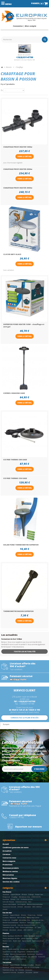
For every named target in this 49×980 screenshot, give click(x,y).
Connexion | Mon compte (25, 26)
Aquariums (6, 894)
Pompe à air (6, 897)
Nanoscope (31, 923)
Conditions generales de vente (16, 848)
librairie (5, 943)
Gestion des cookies (11, 882)
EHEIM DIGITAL (36, 897)
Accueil (6, 844)
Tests (30, 902)
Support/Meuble (15, 894)
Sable (39, 927)
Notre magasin (9, 861)
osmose (38, 923)
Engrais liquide (26, 941)
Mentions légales (10, 878)
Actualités (7, 851)
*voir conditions (16, 669)
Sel (35, 927)
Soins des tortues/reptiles (32, 967)
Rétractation (8, 875)
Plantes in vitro (7, 941)
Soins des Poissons (8, 902)
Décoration (28, 907)
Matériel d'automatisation (35, 904)
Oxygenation (21, 952)
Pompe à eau (39, 894)
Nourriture (6, 899)
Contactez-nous (9, 858)
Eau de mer (7, 913)
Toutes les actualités (25, 651)
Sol (29, 957)
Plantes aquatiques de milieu (11, 938)
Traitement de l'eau (21, 902)
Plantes (6, 933)
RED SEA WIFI (21, 918)
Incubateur (21, 972)
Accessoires (42, 957)
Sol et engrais (21, 904)
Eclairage (31, 894)
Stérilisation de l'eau (27, 899)
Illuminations (31, 954)
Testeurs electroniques (9, 904)
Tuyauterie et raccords (9, 907)
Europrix (6, 724)
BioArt (15, 941)
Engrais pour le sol (38, 941)
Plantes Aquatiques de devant (33, 936)
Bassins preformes (13, 949)
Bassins (6, 947)
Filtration (24, 894)
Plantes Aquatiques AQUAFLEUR (12, 936)
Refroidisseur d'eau (24, 897)
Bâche (5, 949)
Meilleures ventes (10, 871)
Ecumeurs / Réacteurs (9, 918)
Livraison (6, 854)
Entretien (20, 907)
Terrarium (7, 962)
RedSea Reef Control (33, 918)
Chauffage (14, 897)
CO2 (18, 899)
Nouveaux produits (11, 868)
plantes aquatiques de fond (29, 938)
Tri (2, 90)
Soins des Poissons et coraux (26, 925)
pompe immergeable (16, 967)
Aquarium (6, 915)
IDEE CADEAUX (37, 907)
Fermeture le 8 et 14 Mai (12, 639)
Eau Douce (7, 892)
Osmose (13, 899)
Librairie (5, 909)
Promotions (8, 865)
